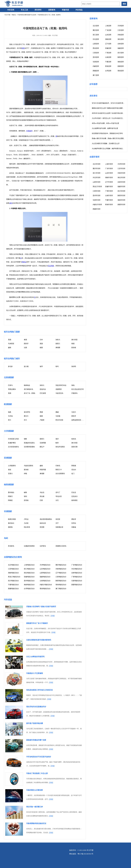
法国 (25, 348)
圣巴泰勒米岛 (28, 389)
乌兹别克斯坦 (28, 466)
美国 (10, 340)
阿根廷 (10, 500)
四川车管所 (121, 191)
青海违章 (108, 66)
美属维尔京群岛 (61, 546)
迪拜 (41, 366)
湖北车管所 (121, 178)
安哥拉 (74, 523)
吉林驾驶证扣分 (77, 573)
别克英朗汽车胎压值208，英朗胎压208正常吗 (107, 133)
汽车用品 (79, 10)
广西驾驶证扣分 (77, 577)
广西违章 (108, 53)
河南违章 (121, 35)
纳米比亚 (43, 523)
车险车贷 (65, 10)
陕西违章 (121, 57)
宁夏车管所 (109, 200)
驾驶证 (14, 15)
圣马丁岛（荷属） (30, 393)
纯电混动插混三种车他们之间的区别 (39, 690)
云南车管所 (109, 196)
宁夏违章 (108, 62)
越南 (10, 348)
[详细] (53, 616)
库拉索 (42, 496)
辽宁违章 (108, 44)
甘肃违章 (96, 62)
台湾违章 (108, 71)
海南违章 (121, 62)
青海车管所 (109, 205)
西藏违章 (96, 71)
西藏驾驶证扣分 (13, 589)
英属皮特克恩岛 (29, 443)
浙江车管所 (97, 173)
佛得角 (10, 527)
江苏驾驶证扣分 (13, 569)
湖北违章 (121, 39)
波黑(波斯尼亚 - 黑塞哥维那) (81, 420)
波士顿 (26, 366)
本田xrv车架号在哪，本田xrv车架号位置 (105, 123)
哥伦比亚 (59, 496)
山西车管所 (97, 182)
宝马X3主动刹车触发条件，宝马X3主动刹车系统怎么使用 (111, 103)
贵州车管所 (97, 196)
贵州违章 (96, 57)
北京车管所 (97, 164)
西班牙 (26, 344)
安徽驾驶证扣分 (29, 577)
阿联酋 (74, 466)
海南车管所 (121, 200)
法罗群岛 (43, 546)
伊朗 (25, 474)
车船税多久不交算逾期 (35, 673)
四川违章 (121, 53)
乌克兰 (74, 412)
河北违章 (96, 39)
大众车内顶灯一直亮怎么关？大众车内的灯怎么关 (109, 118)
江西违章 (96, 53)
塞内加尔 (11, 523)
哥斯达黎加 (12, 389)
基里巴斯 (74, 447)
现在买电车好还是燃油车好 (36, 707)
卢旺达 (26, 519)
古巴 (57, 500)
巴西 (41, 500)
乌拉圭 (42, 492)
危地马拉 (43, 389)
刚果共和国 (12, 519)
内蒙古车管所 (97, 205)
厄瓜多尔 (74, 496)
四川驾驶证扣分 (13, 581)
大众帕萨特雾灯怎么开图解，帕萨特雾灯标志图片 (109, 149)
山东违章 (108, 35)
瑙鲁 (25, 439)
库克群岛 (11, 546)
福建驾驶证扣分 (45, 577)
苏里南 (26, 500)
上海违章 (108, 26)
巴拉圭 (74, 492)
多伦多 (10, 366)
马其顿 (58, 416)
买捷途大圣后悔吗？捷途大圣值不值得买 (41, 606)
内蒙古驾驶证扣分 (46, 585)
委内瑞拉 (11, 492)
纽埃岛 (74, 439)
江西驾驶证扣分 (61, 577)
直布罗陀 (27, 412)
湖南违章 (108, 39)
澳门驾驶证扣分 (61, 589)
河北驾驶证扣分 (77, 569)
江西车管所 (97, 191)
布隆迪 (74, 527)
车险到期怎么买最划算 (35, 790)
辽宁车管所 (109, 182)
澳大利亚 (74, 340)
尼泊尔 (74, 470)
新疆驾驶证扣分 (77, 585)
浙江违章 (96, 35)
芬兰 (25, 420)
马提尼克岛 (59, 393)
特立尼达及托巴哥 (78, 389)
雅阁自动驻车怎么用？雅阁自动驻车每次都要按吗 (109, 108)
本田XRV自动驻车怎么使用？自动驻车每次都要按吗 (110, 113)
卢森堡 (42, 420)
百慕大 (10, 474)
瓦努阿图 (43, 443)
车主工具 (24, 10)
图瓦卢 (42, 447)
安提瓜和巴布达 (61, 385)
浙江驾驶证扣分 (29, 569)
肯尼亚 (58, 519)
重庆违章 (96, 30)
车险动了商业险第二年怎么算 (37, 773)
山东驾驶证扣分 (45, 569)
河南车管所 (121, 173)
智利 (25, 496)
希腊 (41, 412)
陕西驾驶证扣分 (61, 581)
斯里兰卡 (59, 470)
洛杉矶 (74, 366)
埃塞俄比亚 (59, 527)
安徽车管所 (109, 187)
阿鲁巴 (10, 496)
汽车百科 (11, 10)
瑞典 (10, 412)
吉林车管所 (121, 182)
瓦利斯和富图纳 (29, 447)
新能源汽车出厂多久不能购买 (37, 623)
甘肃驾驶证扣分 (77, 581)
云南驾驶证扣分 (45, 581)
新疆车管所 (121, 205)
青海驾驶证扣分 (61, 585)
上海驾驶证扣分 (29, 565)
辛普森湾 (29, 131)
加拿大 (58, 340)
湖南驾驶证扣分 (13, 573)
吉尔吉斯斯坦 (60, 474)
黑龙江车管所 (97, 187)
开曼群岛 (74, 393)
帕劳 (57, 443)
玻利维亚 (74, 500)
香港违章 (121, 71)
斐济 (57, 439)
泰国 (25, 340)
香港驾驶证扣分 (45, 589)
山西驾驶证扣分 (45, 573)
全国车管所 (94, 157)
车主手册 (7, 15)
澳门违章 (96, 75)
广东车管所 (109, 169)
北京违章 (96, 26)
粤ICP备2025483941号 (85, 854)
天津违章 (121, 26)
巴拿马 (10, 385)
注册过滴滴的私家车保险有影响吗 (39, 640)
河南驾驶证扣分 (61, 569)
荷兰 (10, 420)
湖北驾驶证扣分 (29, 573)
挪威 (57, 412)
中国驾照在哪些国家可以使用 (27, 15)
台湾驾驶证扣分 (29, 589)
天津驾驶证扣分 (45, 565)
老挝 (10, 470)
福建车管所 (121, 187)
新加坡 (74, 348)
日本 (41, 340)
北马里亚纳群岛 (13, 447)
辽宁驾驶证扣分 (61, 573)
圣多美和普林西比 (46, 519)
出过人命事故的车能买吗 (35, 657)
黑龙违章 (96, 48)
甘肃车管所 (97, 200)
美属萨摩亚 (12, 443)
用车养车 (38, 10)
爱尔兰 (26, 416)
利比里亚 (27, 527)
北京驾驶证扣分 (13, 565)
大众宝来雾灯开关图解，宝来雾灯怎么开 (106, 144)
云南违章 (108, 57)
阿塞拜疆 (43, 470)
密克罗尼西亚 (60, 447)
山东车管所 (109, 173)
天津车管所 (121, 164)
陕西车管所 (121, 196)
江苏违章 (121, 30)
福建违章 (121, 48)
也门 (73, 474)
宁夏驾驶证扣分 (13, 585)
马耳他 (10, 416)
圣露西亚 (59, 389)
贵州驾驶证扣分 (29, 581)
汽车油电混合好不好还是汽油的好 (39, 757)
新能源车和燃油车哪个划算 (36, 740)
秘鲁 (25, 492)
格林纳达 (27, 385)
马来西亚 (11, 344)
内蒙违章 (96, 66)
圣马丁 (58, 492)
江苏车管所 (121, 169)
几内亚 (26, 523)
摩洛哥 (74, 519)
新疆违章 (121, 66)
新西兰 (58, 344)
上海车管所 (109, 164)
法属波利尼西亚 (29, 546)
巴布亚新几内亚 (13, 439)
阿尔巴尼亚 (59, 420)
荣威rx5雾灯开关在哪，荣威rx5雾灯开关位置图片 (109, 138)
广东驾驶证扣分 (77, 565)
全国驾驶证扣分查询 (13, 557)
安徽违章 (108, 48)
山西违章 (96, 44)
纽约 (57, 366)
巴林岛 (58, 466)
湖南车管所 (109, 178)
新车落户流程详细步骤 (35, 723)
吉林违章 (121, 44)
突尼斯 (42, 527)
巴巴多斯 (43, 393)
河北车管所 (97, 178)
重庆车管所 (97, 169)
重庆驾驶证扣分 (61, 565)
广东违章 (108, 30)
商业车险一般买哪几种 (35, 807)
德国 (41, 348)
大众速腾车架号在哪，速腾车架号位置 (105, 128)
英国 (41, 344)
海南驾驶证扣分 (29, 585)
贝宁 (57, 523)
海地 (73, 385)
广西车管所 (109, 191)
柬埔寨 (58, 348)
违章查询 (52, 10)
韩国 (73, 344)
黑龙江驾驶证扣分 (14, 577)
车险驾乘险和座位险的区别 (36, 823)
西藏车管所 (97, 209)
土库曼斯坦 (12, 466)
